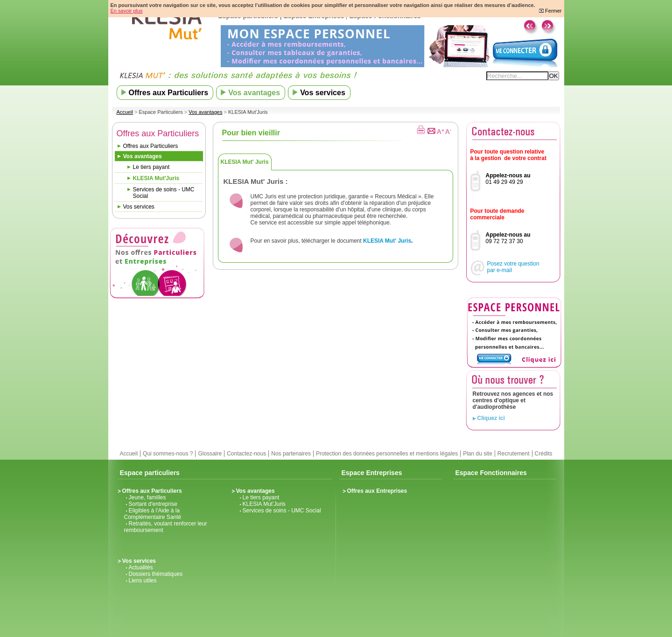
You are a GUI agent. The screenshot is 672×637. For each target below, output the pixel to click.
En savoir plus (127, 11)
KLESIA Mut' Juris (245, 162)
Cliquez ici (491, 418)
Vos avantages (205, 112)
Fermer (550, 11)
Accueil (125, 112)
